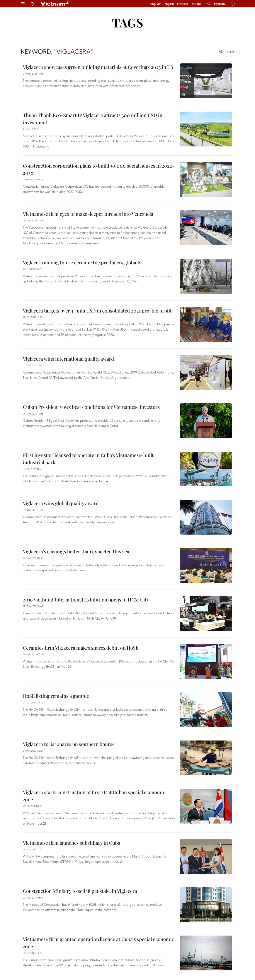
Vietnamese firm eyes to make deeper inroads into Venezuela (88, 214)
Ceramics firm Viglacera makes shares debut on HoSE (81, 648)
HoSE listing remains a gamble (56, 696)
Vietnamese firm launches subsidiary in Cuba (72, 843)
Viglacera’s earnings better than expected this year (77, 551)
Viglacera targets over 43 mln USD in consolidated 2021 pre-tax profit (97, 311)
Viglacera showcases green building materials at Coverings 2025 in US (98, 67)
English (169, 4)
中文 (208, 4)
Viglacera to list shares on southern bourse (69, 744)
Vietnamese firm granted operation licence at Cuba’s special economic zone (99, 943)
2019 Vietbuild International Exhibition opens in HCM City (86, 600)
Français (183, 4)
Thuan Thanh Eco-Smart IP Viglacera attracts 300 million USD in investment (93, 119)
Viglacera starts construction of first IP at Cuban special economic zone (94, 796)
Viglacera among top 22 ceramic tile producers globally (82, 262)
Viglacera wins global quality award (61, 503)
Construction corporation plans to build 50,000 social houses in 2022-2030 (99, 169)
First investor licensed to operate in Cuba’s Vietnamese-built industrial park (88, 459)
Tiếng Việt (155, 4)
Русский (220, 4)
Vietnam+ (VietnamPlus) (55, 4)
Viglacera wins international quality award (68, 359)
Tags (128, 22)
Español (197, 4)
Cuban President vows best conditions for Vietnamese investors (91, 407)
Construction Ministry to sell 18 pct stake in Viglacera (80, 891)
